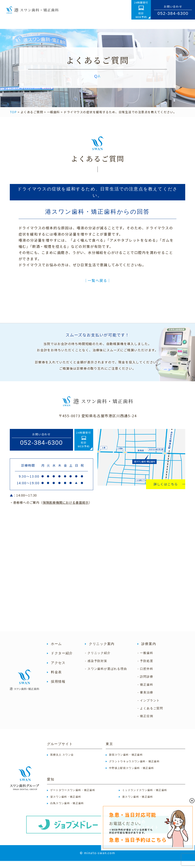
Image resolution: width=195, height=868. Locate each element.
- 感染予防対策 (96, 668)
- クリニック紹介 (98, 660)
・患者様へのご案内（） (51, 509)
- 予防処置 (145, 668)
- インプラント (149, 707)
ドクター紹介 (62, 660)
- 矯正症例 (145, 723)
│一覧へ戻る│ (98, 287)
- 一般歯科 (145, 660)
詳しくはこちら (166, 491)
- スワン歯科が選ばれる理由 (106, 676)
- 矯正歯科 (145, 692)
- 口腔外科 (145, 676)
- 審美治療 (145, 699)
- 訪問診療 (145, 684)
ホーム (56, 651)
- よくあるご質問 (150, 715)
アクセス (58, 670)
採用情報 (58, 689)
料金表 (56, 679)
